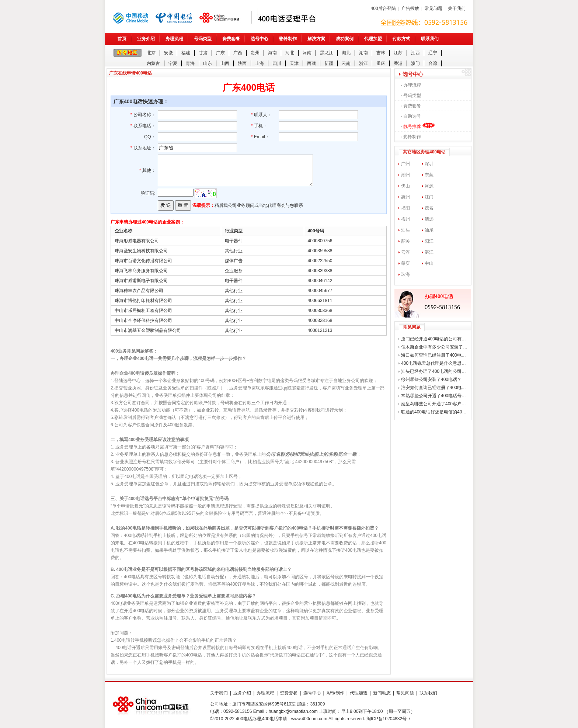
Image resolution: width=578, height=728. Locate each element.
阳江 (429, 241)
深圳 (429, 164)
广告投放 (410, 8)
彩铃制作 (288, 39)
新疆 (329, 63)
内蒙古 (153, 63)
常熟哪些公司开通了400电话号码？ (436, 396)
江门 (429, 197)
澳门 (415, 63)
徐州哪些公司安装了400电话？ (431, 379)
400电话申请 (275, 719)
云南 (346, 63)
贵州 (255, 53)
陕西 (242, 63)
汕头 (405, 230)
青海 (190, 63)
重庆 (381, 63)
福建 (186, 53)
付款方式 (401, 39)
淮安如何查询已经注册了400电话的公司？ (442, 388)
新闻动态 (382, 693)
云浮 (405, 252)
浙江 (363, 63)
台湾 (433, 63)
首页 (122, 39)
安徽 (168, 53)
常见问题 (433, 8)
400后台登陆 (383, 8)
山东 (208, 63)
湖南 (363, 53)
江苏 (398, 53)
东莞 (429, 175)
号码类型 (203, 39)
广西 (238, 53)
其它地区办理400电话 (424, 152)
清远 (429, 219)
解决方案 (316, 39)
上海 (260, 63)
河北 (290, 53)
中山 (429, 263)
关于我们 (457, 8)
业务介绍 (146, 39)
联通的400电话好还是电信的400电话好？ (442, 412)
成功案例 (345, 39)
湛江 (429, 252)
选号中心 (260, 39)
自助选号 (412, 116)
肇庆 (405, 263)
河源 (429, 186)
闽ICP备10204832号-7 (389, 719)
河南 (307, 53)
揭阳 (405, 208)
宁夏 (173, 63)
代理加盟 (373, 39)
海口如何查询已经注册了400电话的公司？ (442, 355)
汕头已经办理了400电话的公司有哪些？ (440, 371)
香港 (398, 63)
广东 (220, 53)
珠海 (405, 274)
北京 (151, 53)
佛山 (405, 186)
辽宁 (433, 53)
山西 (225, 63)
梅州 (405, 219)
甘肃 (203, 53)
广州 (405, 164)
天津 (294, 63)
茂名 (429, 208)
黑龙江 (327, 53)
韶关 (405, 241)
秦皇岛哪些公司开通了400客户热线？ (438, 404)
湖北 (346, 53)
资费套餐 (231, 39)
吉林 (381, 53)
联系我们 (430, 39)
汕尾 (429, 230)
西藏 (311, 63)
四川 (277, 63)
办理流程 (174, 39)
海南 (272, 53)
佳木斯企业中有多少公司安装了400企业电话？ (447, 347)
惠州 (405, 197)
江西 (415, 53)
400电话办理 (248, 719)
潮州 (405, 175)
